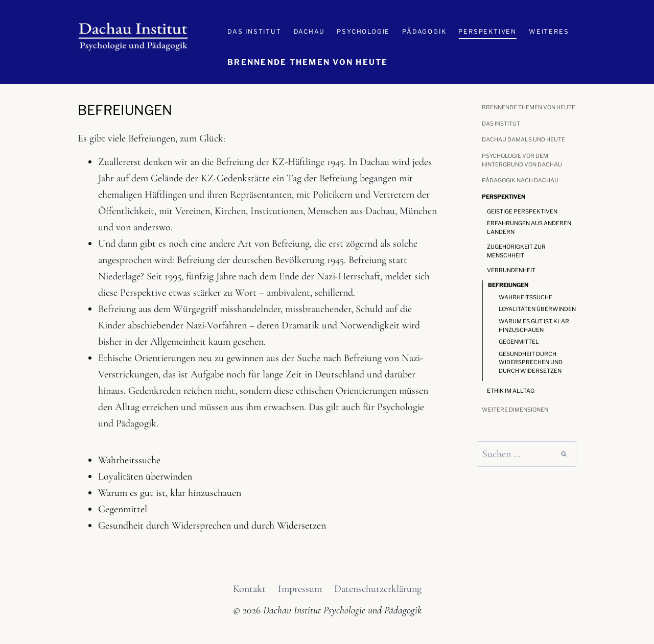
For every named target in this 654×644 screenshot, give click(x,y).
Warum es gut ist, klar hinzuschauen (170, 493)
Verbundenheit (511, 270)
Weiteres (549, 31)
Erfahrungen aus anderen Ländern (529, 228)
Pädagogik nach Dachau (520, 180)
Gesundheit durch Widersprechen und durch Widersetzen (212, 526)
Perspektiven (487, 31)
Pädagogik (424, 31)
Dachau (309, 31)
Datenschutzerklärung (378, 589)
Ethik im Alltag (511, 391)
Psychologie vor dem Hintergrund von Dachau (522, 160)
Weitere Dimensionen (515, 410)
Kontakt (249, 589)
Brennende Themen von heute (308, 62)
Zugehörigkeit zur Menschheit (516, 251)
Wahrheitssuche (129, 460)
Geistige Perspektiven (522, 211)
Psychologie (363, 31)
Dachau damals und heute (523, 139)
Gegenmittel (123, 509)
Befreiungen (508, 285)
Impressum (300, 589)
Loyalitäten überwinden (145, 476)
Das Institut (254, 31)
